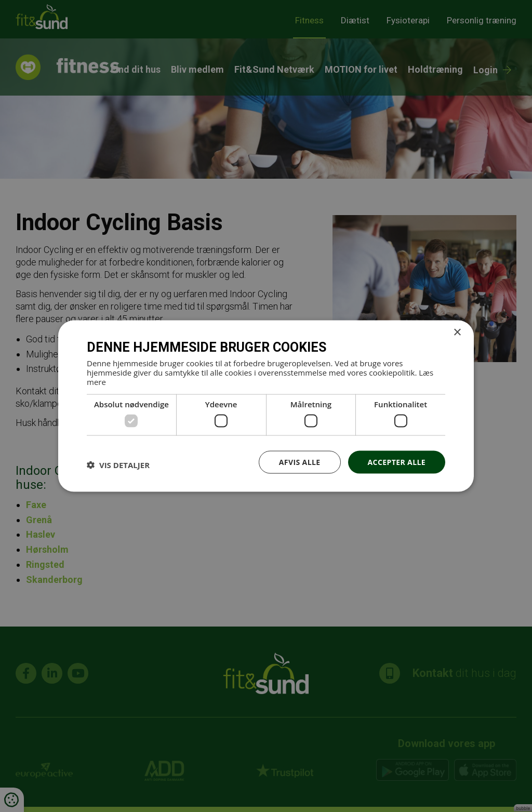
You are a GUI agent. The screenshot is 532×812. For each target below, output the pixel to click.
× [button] (457, 332)
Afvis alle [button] (300, 462)
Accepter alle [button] (397, 462)
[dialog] (266, 406)
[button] (118, 464)
